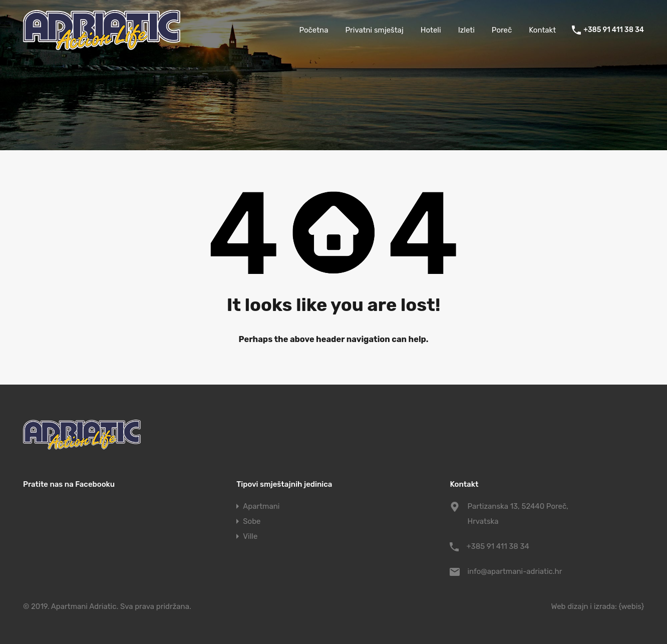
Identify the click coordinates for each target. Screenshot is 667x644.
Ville (250, 536)
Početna (313, 30)
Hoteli (431, 30)
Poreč (502, 30)
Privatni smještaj (374, 30)
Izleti (466, 30)
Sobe (252, 521)
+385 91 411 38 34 (614, 30)
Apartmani (261, 506)
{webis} (631, 606)
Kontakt (542, 30)
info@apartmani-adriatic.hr (515, 571)
